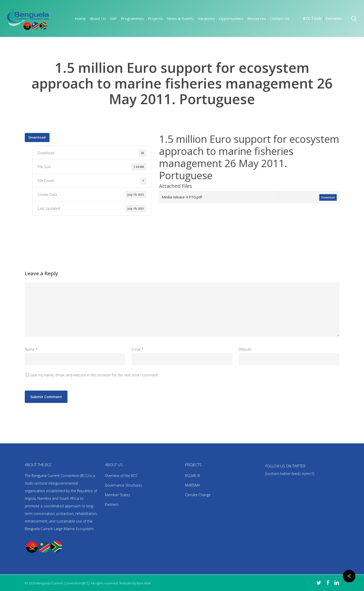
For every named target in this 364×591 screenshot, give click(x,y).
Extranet (334, 18)
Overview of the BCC (121, 476)
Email (138, 349)
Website (245, 349)
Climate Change (198, 495)
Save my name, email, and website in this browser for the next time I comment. (94, 375)
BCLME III (192, 476)
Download (37, 137)
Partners (112, 504)
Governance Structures (123, 485)
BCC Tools (312, 18)
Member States (118, 495)
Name (31, 349)
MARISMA (192, 485)
